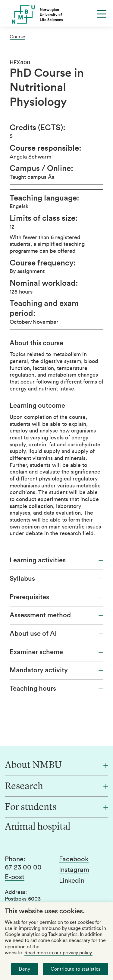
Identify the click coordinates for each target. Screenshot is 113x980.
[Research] (56, 787)
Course (17, 37)
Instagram (74, 870)
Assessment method (56, 615)
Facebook (74, 859)
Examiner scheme (56, 652)
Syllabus (56, 579)
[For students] (56, 808)
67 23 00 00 (23, 867)
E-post (15, 877)
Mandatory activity (56, 670)
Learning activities (56, 560)
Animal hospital (38, 827)
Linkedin (72, 881)
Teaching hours (56, 689)
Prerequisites (56, 597)
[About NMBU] (56, 766)
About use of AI (56, 634)
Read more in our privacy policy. (58, 953)
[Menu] (102, 14)
